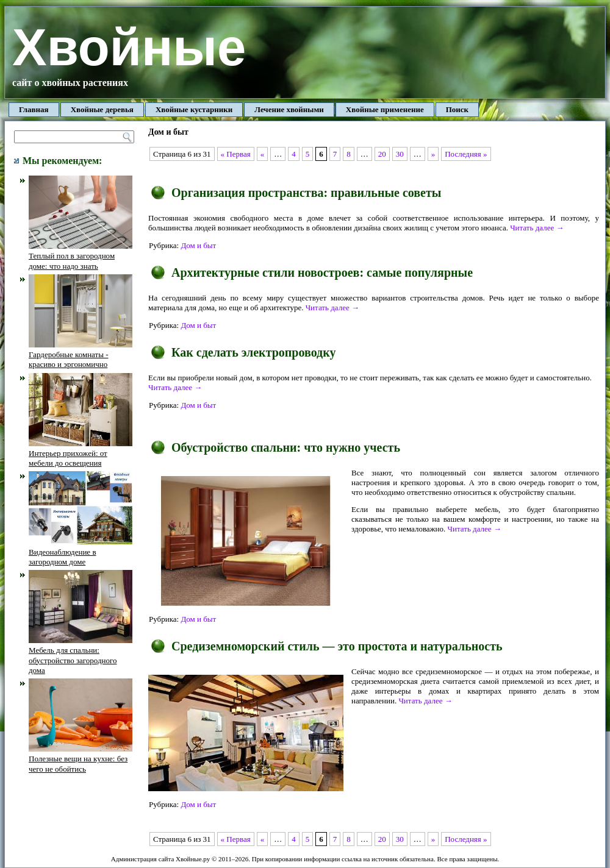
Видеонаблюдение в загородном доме (81, 552)
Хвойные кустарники (194, 109)
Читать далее (537, 228)
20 (382, 154)
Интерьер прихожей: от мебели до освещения (81, 454)
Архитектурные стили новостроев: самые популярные (322, 272)
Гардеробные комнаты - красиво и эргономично (81, 355)
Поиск (457, 109)
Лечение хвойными (289, 109)
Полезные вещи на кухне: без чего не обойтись (81, 759)
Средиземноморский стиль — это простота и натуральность (337, 646)
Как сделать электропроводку (253, 352)
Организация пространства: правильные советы (306, 193)
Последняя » (466, 154)
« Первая (236, 154)
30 (400, 154)
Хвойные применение (385, 109)
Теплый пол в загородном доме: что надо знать (81, 256)
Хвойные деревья (102, 109)
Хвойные (129, 47)
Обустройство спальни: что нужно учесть (286, 447)
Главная (34, 109)
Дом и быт (198, 245)
